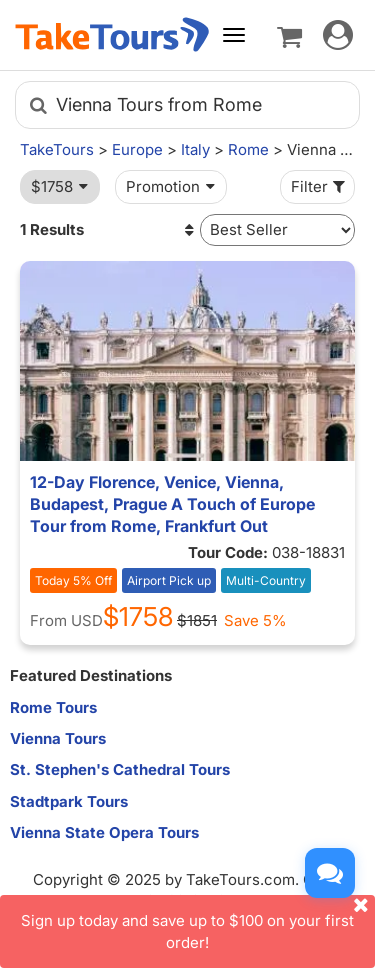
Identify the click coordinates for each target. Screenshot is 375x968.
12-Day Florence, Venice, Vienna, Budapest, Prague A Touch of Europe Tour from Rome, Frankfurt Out (172, 504)
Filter (320, 186)
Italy (195, 149)
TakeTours (57, 149)
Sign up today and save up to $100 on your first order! (198, 923)
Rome (248, 149)
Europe (137, 149)
